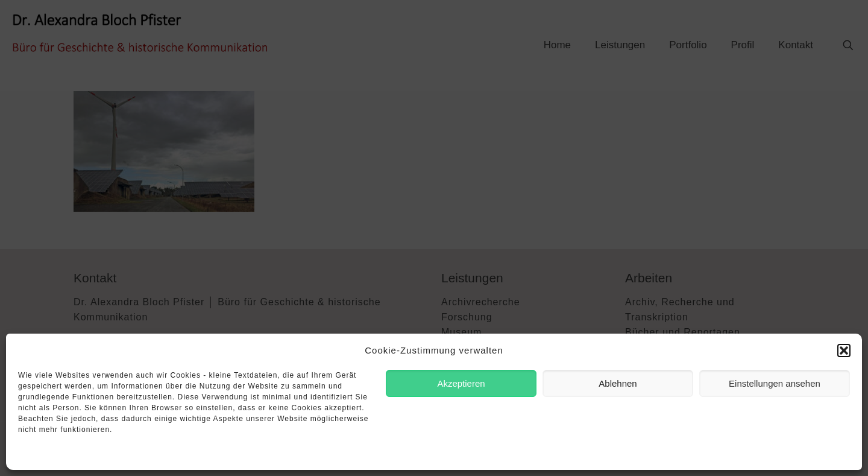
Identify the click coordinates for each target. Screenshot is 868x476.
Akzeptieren (461, 383)
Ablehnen (618, 383)
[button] (844, 351)
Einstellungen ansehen (775, 383)
